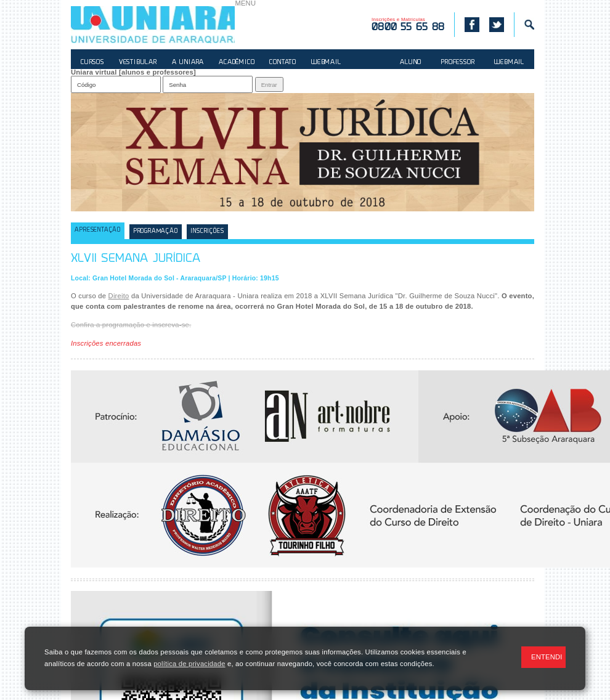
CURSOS (92, 63)
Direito (119, 296)
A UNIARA (188, 63)
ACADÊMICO (237, 63)
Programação (156, 231)
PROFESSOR (458, 63)
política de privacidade (189, 664)
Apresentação (98, 230)
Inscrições (207, 231)
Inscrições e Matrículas (408, 25)
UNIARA (153, 25)
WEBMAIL (326, 63)
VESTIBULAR (138, 63)
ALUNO (411, 63)
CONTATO (283, 63)
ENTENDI (547, 657)
